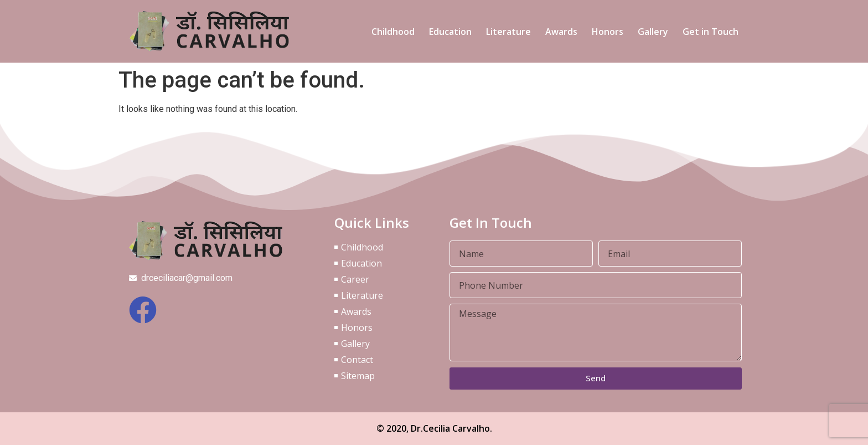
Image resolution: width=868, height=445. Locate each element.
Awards (561, 32)
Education (450, 32)
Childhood (393, 32)
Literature (508, 32)
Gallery (653, 32)
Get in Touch (711, 32)
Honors (608, 32)
